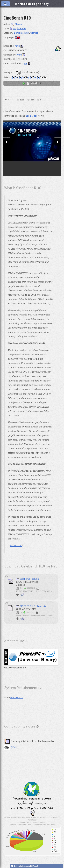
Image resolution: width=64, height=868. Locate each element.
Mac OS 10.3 (16, 697)
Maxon (16, 24)
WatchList (32, 83)
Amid (17, 46)
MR (25, 63)
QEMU (11, 747)
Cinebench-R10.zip (28, 579)
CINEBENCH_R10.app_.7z (31, 606)
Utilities (34, 33)
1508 (22, 100)
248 (32, 100)
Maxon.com (16, 545)
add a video (32, 116)
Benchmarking (21, 33)
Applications (18, 28)
